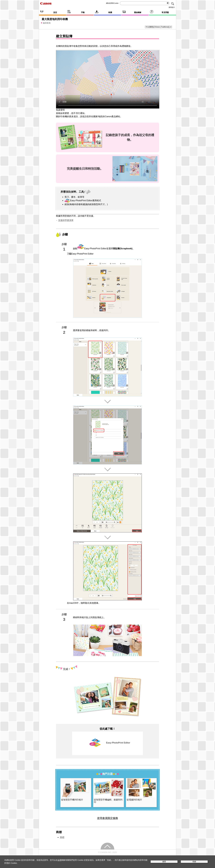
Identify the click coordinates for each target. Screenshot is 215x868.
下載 (69, 254)
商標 (62, 837)
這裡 (60, 860)
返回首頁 (47, 23)
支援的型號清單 (66, 220)
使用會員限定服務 (107, 818)
